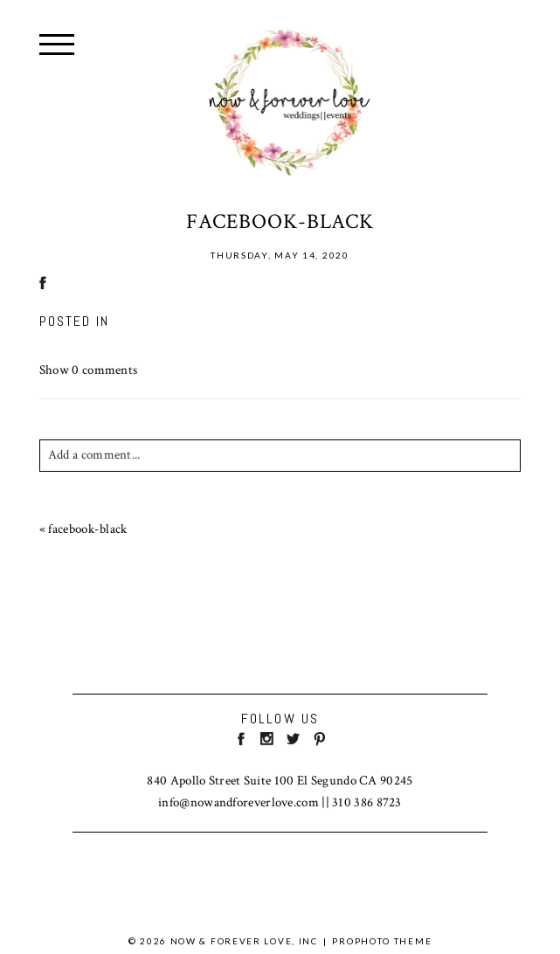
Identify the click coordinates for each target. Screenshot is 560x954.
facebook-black (87, 529)
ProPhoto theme (382, 941)
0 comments (89, 370)
